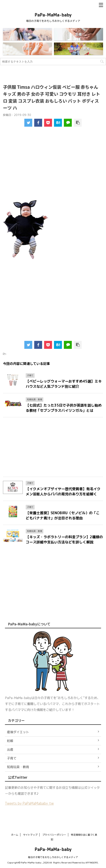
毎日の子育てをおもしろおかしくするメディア (53, 857)
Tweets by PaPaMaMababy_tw (29, 803)
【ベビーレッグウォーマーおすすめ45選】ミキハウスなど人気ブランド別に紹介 (64, 384)
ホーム (15, 835)
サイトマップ (30, 835)
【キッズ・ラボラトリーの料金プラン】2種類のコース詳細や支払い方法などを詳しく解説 (64, 540)
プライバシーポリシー (54, 835)
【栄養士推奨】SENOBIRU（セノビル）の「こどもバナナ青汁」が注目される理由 (63, 515)
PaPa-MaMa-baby (53, 15)
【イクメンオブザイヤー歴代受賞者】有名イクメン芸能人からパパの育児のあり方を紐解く (63, 491)
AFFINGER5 (92, 863)
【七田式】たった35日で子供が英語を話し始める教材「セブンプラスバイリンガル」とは (64, 408)
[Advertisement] (54, 166)
